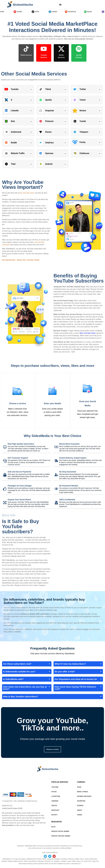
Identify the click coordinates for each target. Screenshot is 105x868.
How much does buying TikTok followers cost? (75, 688)
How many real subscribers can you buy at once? (25, 688)
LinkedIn (58, 12)
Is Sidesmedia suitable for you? (19, 672)
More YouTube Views (88, 333)
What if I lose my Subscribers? (70, 664)
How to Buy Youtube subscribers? (21, 696)
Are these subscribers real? (17, 664)
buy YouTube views (27, 193)
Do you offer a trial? (65, 672)
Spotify (93, 12)
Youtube (23, 12)
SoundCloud (76, 12)
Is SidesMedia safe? (13, 679)
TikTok (41, 12)
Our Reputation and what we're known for (76, 679)
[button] (60, 5)
